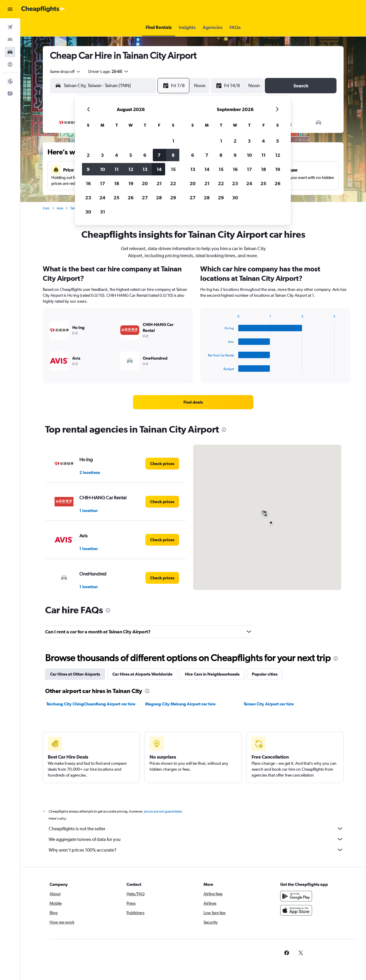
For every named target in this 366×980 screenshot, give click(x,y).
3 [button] (102, 155)
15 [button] (173, 169)
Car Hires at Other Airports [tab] (75, 674)
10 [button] (102, 169)
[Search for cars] (10, 52)
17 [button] (102, 183)
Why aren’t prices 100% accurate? (196, 850)
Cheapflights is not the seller (196, 829)
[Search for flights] (10, 27)
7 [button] (159, 155)
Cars (46, 208)
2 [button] (88, 155)
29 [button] (173, 198)
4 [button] (116, 155)
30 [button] (88, 212)
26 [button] (131, 198)
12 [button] (131, 169)
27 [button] (145, 198)
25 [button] (116, 198)
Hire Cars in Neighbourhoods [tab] (212, 674)
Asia (60, 208)
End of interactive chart (205, 371)
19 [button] (131, 183)
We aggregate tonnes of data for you (196, 839)
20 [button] (145, 183)
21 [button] (159, 183)
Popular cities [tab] (265, 674)
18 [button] (117, 183)
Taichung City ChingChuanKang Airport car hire (91, 704)
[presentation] (224, 430)
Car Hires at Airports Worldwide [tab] (142, 674)
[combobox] (65, 71)
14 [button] (159, 169)
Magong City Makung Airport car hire (180, 704)
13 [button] (145, 169)
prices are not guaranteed (163, 811)
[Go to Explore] (10, 64)
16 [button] (88, 183)
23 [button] (88, 198)
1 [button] (173, 141)
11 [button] (116, 169)
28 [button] (159, 198)
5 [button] (131, 155)
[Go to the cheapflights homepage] (43, 9)
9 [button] (88, 169)
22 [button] (173, 183)
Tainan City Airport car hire (269, 704)
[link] (193, 402)
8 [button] (173, 155)
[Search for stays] (10, 40)
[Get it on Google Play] (296, 896)
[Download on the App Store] (296, 910)
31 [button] (102, 212)
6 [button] (145, 155)
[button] (10, 9)
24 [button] (102, 198)
